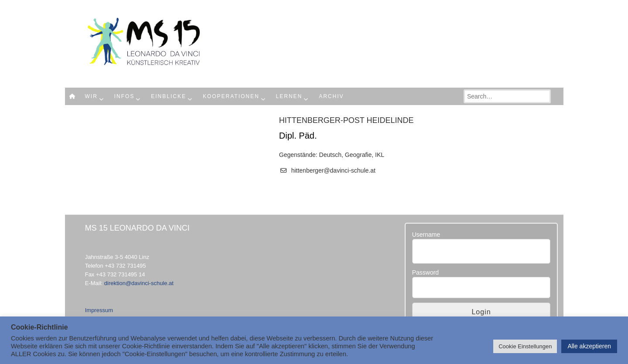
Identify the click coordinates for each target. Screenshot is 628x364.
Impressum (99, 310)
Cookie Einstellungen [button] (525, 346)
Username (426, 235)
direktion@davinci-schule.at (139, 283)
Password (425, 272)
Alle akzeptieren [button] (589, 346)
